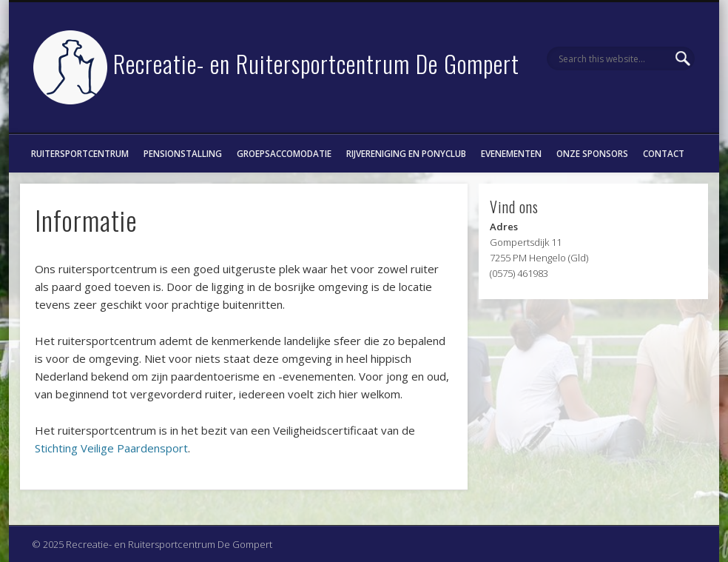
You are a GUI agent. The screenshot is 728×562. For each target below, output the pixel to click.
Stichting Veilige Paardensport (111, 448)
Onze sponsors (592, 153)
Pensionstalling (183, 153)
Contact (664, 153)
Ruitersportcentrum (80, 153)
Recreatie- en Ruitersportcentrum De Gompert (316, 63)
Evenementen (511, 153)
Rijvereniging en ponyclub (406, 153)
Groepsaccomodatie (284, 153)
